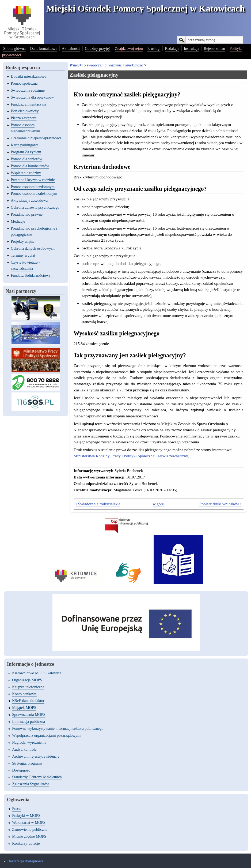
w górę (158, 504)
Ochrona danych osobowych (33, 248)
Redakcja (172, 48)
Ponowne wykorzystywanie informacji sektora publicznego (58, 728)
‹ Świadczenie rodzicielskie (98, 504)
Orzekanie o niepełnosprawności (36, 138)
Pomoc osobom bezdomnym (33, 187)
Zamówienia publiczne (30, 829)
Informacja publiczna (28, 721)
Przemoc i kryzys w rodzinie (33, 180)
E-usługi (154, 48)
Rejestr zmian (214, 48)
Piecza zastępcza (24, 118)
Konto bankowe (24, 694)
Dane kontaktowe (44, 48)
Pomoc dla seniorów (26, 159)
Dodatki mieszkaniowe (28, 76)
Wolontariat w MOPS (29, 822)
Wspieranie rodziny (26, 173)
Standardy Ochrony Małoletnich (37, 777)
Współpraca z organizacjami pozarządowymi (47, 735)
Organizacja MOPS (27, 680)
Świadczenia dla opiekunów (32, 97)
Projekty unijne (22, 241)
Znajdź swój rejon (129, 48)
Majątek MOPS (24, 708)
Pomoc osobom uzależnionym (34, 193)
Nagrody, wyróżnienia (29, 742)
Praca (16, 809)
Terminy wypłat (23, 255)
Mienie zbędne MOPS (29, 836)
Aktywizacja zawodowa (29, 200)
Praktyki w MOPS (26, 815)
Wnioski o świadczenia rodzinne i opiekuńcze (106, 65)
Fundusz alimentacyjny (29, 104)
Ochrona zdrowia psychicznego (35, 207)
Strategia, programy (27, 763)
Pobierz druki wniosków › (220, 504)
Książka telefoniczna (28, 687)
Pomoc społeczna (24, 83)
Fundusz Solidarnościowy (31, 275)
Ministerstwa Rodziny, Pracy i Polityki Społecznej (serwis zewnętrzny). (132, 456)
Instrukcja (192, 48)
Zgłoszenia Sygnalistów (31, 784)
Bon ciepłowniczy (25, 111)
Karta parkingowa (25, 145)
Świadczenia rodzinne (28, 90)
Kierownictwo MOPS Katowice (37, 673)
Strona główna (14, 48)
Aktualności (71, 48)
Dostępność (21, 770)
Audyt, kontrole (24, 749)
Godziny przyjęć (98, 48)
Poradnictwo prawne (27, 214)
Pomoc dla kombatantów (30, 166)
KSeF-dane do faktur (28, 701)
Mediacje (18, 221)
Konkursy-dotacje (26, 843)
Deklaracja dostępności (25, 861)
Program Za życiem (26, 152)
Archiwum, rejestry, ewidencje (36, 756)
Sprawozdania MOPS (29, 714)
